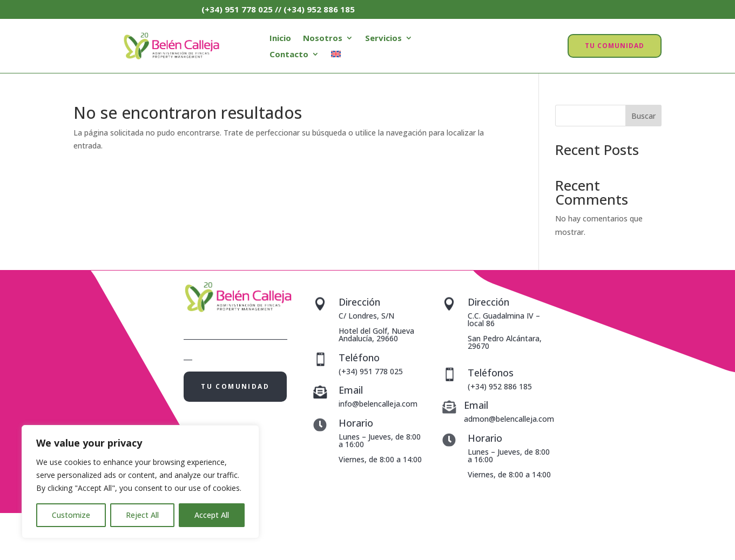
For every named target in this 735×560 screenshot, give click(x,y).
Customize (71, 515)
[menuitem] (336, 56)
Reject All (142, 515)
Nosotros (323, 39)
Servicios (383, 39)
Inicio (280, 39)
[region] (140, 482)
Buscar (643, 116)
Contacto (289, 55)
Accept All (212, 515)
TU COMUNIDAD (615, 46)
